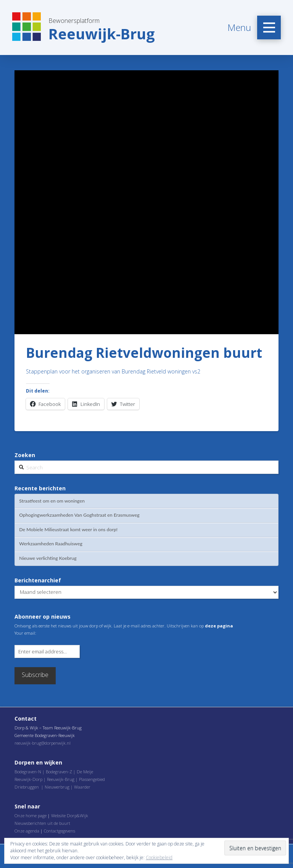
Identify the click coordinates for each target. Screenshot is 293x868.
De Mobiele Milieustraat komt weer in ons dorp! (68, 530)
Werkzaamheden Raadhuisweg (51, 544)
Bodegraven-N (28, 772)
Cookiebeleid (159, 857)
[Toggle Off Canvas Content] (269, 27)
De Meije (85, 772)
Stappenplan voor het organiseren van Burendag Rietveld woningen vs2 (113, 371)
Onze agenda (27, 831)
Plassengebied (92, 779)
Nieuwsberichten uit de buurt (42, 823)
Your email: (25, 633)
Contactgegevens (60, 831)
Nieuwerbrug (57, 787)
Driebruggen (27, 787)
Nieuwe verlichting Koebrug (48, 558)
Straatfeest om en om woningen (52, 501)
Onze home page (31, 815)
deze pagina (219, 626)
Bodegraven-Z (59, 772)
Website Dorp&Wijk (70, 815)
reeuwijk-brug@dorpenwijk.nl (43, 743)
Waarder (82, 787)
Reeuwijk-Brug (61, 779)
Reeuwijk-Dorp (28, 779)
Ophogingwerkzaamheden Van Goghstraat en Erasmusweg (79, 515)
